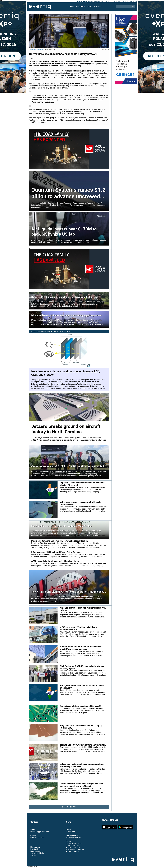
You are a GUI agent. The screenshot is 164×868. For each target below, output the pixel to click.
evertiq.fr (108, 1)
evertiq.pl (125, 1)
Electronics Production (36, 50)
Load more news (69, 809)
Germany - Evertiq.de (74, 843)
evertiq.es (99, 1)
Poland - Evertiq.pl (73, 848)
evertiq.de (91, 1)
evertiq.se (133, 1)
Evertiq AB (40, 7)
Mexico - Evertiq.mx (74, 838)
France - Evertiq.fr (73, 852)
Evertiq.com (71, 832)
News (72, 7)
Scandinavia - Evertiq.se (75, 850)
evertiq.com (82, 1)
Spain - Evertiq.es (73, 846)
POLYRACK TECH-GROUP (60, 332)
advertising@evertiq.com (40, 832)
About (89, 7)
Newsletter (97, 7)
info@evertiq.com (37, 838)
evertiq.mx (116, 1)
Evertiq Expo (80, 7)
